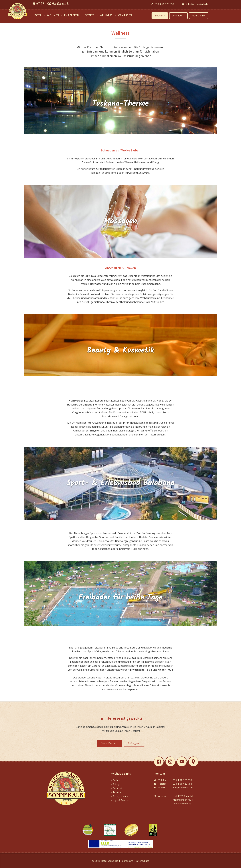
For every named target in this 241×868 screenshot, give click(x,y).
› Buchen (116, 780)
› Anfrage (116, 784)
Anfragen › (178, 16)
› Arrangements (120, 796)
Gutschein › (199, 16)
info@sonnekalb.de (195, 4)
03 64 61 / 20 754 (182, 784)
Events (90, 15)
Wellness (106, 15)
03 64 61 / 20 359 (162, 4)
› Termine (116, 792)
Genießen (125, 15)
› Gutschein (117, 788)
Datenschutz (142, 861)
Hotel (37, 15)
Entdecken (72, 15)
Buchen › (160, 16)
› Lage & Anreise (120, 800)
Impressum (127, 861)
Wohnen (53, 15)
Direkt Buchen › (110, 743)
